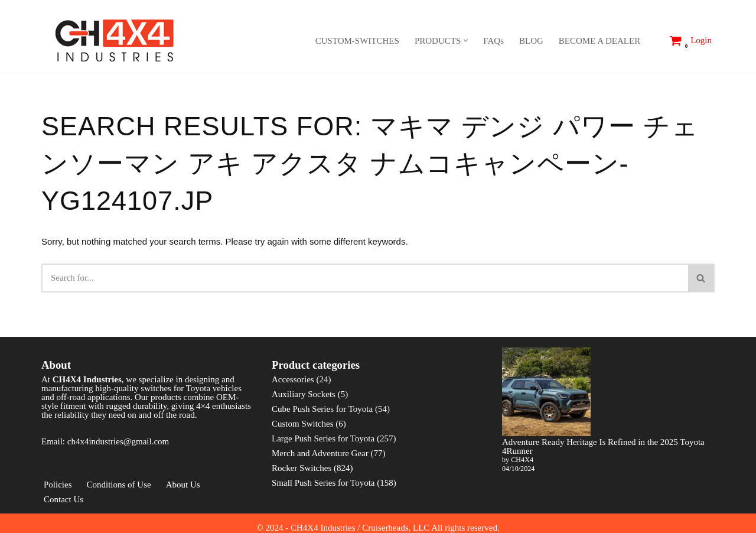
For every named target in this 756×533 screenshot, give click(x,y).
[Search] (653, 40)
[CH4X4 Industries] (115, 40)
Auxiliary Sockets (304, 394)
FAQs (493, 41)
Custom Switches (303, 424)
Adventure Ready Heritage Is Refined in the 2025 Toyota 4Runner (603, 446)
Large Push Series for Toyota (323, 438)
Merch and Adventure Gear (320, 453)
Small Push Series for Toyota (323, 483)
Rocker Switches (302, 468)
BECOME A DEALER (599, 41)
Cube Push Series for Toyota (322, 409)
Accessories (293, 379)
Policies (58, 485)
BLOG (531, 41)
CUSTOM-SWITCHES (357, 41)
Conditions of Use (119, 485)
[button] (466, 40)
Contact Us (63, 499)
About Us (183, 485)
